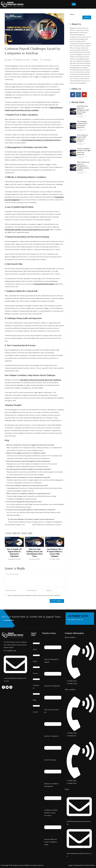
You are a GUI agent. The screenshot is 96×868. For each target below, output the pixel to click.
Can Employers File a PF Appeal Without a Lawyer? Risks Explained (55, 553)
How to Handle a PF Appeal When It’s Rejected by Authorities (14, 553)
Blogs (36, 60)
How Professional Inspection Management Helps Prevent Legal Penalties (83, 110)
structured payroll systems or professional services (41, 140)
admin (9, 60)
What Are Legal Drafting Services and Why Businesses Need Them (34, 553)
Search (72, 14)
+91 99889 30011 (77, 616)
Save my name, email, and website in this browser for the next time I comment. (34, 595)
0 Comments (47, 60)
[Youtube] (84, 95)
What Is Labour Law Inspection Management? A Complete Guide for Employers (83, 166)
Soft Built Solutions (89, 865)
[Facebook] (73, 95)
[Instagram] (78, 95)
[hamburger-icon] (74, 4)
